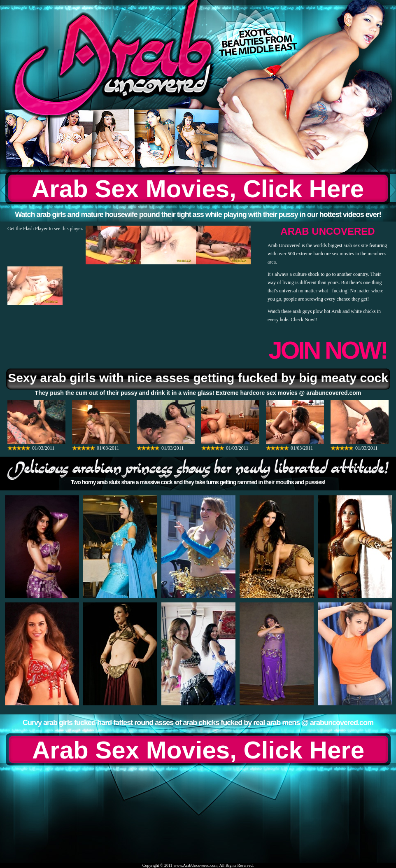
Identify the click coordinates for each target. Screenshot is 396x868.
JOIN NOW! (327, 350)
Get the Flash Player (28, 229)
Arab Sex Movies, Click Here (198, 189)
